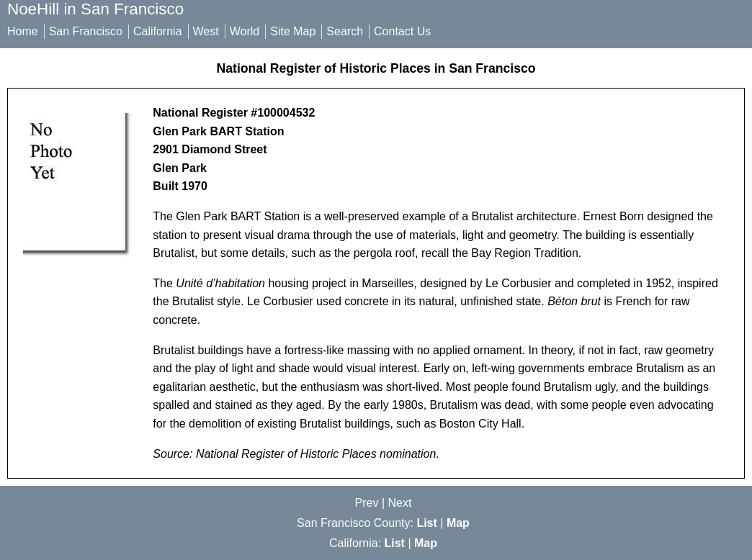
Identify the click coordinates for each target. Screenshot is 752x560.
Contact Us (402, 31)
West (206, 31)
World (245, 31)
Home (23, 31)
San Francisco (86, 31)
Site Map (293, 31)
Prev (367, 503)
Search (345, 31)
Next (400, 503)
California (158, 31)
